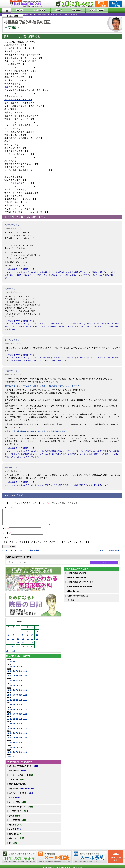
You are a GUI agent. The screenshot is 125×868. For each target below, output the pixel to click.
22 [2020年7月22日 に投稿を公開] (23, 645)
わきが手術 (22, 792)
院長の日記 (19, 14)
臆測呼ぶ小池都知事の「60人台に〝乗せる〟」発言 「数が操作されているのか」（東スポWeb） (44, 386)
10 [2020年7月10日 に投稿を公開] (32, 638)
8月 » (14, 654)
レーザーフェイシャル (21, 810)
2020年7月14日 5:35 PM (13, 471)
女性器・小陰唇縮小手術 (22, 778)
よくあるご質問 (112, 10)
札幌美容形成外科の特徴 (77, 576)
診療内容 (55, 10)
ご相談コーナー (101, 4)
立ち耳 (15, 801)
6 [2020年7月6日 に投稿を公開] (13, 638)
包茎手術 (16, 828)
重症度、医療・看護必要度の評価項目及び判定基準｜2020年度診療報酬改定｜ (36, 431)
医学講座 (28, 14)
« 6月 (8, 654)
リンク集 (71, 603)
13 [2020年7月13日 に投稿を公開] (13, 642)
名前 (6, 532)
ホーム (7, 10)
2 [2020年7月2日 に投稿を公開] (28, 634)
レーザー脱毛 (18, 805)
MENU (6, 4)
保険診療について (74, 594)
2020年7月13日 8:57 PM (13, 228)
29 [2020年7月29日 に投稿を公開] (23, 649)
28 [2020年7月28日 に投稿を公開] (18, 649)
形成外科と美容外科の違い (78, 581)
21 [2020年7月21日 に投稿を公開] (18, 645)
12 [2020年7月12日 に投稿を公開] (8, 642)
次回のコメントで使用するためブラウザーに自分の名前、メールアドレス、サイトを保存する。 (48, 545)
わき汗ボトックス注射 (21, 796)
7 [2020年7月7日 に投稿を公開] (18, 638)
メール (7, 536)
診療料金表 (70, 10)
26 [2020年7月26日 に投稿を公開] (8, 649)
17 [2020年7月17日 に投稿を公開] (32, 642)
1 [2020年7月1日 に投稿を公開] (23, 634)
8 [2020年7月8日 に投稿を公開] (23, 638)
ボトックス (17, 841)
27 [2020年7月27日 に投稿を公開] (13, 649)
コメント (8, 507)
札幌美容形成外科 (6, 14)
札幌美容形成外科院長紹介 (78, 599)
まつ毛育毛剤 (18, 823)
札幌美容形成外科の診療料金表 (79, 590)
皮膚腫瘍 (16, 832)
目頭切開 (16, 837)
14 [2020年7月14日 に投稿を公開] (18, 642)
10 (21, 669)
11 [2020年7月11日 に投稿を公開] (37, 638)
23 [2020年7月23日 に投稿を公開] (28, 645)
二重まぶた (17, 783)
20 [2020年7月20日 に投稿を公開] (13, 645)
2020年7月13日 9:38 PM (13, 343)
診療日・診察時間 (90, 10)
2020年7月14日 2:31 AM (13, 375)
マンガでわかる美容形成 (37, 10)
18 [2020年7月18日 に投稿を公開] (37, 642)
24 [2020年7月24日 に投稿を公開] (32, 645)
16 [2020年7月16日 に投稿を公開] (28, 642)
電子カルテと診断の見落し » (111, 553)
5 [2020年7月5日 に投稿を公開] (8, 638)
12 (26, 669)
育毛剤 (15, 819)
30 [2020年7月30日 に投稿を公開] (28, 649)
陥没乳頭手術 (18, 774)
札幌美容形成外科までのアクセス (80, 585)
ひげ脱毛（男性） (20, 814)
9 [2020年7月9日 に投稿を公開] (28, 638)
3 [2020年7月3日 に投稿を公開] (32, 634)
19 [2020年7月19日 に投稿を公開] (8, 645)
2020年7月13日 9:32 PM (13, 292)
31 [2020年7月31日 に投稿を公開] (32, 649)
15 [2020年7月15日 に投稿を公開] (23, 642)
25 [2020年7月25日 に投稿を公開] (37, 645)
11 (24, 669)
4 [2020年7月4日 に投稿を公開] (37, 634)
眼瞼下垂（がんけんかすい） (24, 769)
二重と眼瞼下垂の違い (18, 787)
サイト (5, 541)
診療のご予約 (115, 4)
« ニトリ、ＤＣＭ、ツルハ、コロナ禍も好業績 (21, 553)
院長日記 (18, 10)
